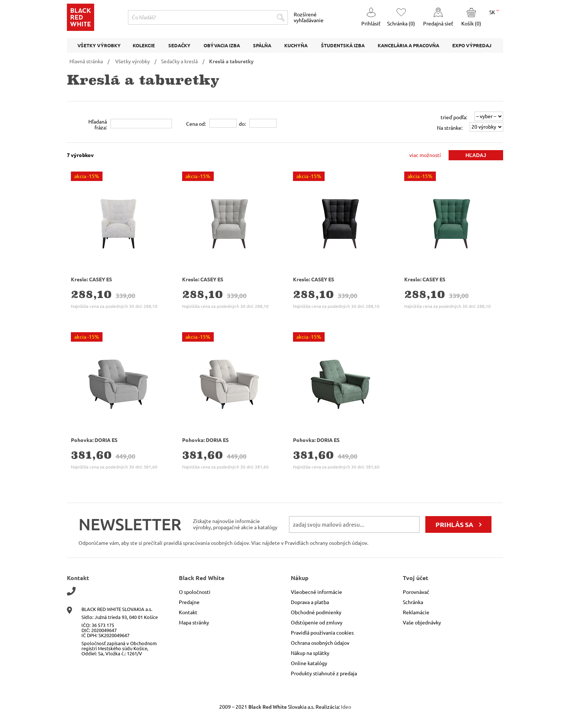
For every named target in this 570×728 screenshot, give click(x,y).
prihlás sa (454, 524)
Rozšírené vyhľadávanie (309, 17)
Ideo (346, 707)
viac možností (425, 155)
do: (242, 124)
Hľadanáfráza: (98, 125)
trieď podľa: (454, 117)
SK (494, 12)
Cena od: (196, 124)
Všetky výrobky (133, 61)
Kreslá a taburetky (231, 61)
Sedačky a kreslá (179, 61)
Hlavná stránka (86, 61)
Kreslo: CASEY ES (91, 279)
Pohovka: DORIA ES (94, 440)
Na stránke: (450, 128)
